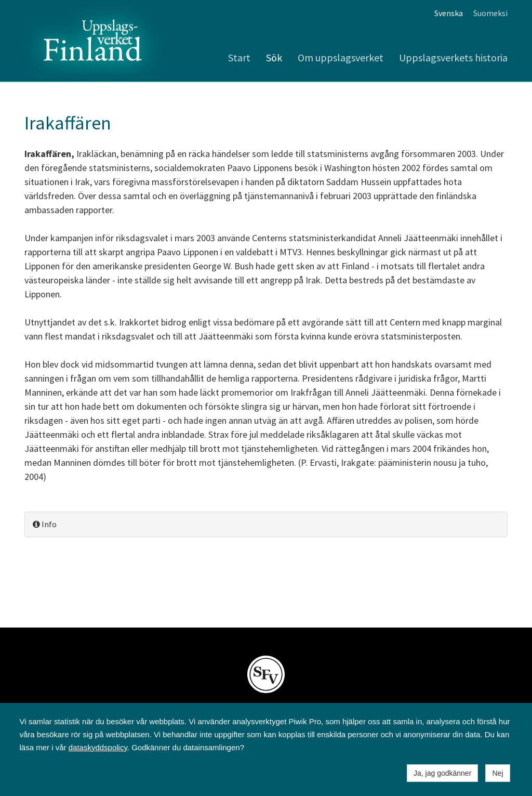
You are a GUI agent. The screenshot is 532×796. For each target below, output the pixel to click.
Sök (274, 57)
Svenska (449, 13)
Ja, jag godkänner (442, 773)
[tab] (266, 524)
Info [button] (45, 524)
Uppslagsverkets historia (453, 57)
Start (239, 57)
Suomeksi (490, 13)
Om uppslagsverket (341, 57)
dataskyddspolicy (98, 747)
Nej (497, 773)
